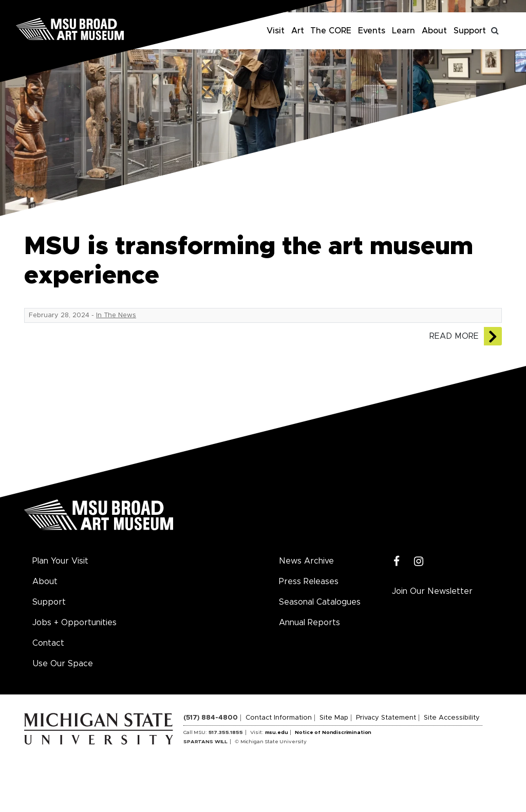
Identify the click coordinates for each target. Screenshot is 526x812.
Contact (48, 643)
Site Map (334, 718)
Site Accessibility (452, 718)
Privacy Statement (386, 718)
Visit (276, 31)
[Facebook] (397, 562)
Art (298, 31)
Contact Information (279, 718)
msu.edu (277, 732)
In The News (116, 315)
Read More (454, 336)
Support (470, 31)
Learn (403, 31)
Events (372, 31)
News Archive (306, 561)
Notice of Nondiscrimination (333, 732)
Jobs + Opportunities (74, 623)
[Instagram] (419, 562)
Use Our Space (63, 664)
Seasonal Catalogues (320, 602)
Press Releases (309, 582)
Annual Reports (309, 623)
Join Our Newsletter (432, 591)
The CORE (331, 31)
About (434, 31)
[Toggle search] (495, 31)
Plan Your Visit (60, 561)
